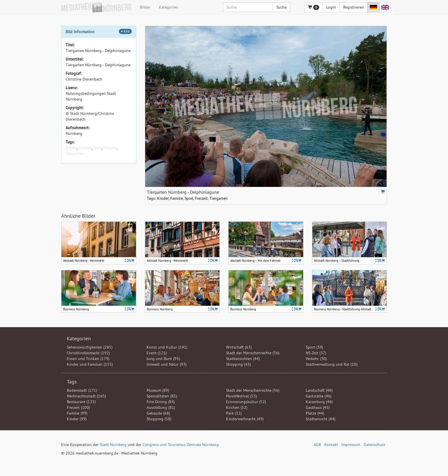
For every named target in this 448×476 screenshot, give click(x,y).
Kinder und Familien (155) (90, 364)
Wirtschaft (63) (239, 347)
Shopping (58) (159, 419)
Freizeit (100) (78, 407)
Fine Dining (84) (161, 402)
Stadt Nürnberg (113, 445)
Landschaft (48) (319, 390)
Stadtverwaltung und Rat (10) (332, 364)
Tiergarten (75, 153)
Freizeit (110, 148)
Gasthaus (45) (318, 407)
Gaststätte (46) (319, 396)
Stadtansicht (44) (321, 419)
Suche (281, 7)
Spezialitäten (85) (162, 396)
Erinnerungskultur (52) (246, 402)
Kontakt (331, 445)
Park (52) (234, 413)
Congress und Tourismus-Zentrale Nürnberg (181, 445)
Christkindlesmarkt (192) (88, 353)
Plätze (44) (315, 413)
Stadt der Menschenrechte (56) (253, 353)
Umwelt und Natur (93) (167, 364)
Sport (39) (314, 347)
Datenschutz (374, 445)
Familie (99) (77, 413)
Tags (72, 382)
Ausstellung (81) (161, 407)
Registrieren (354, 7)
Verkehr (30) (316, 359)
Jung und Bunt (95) (163, 359)
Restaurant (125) (81, 402)
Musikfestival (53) (241, 396)
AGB (317, 445)
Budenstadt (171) (82, 390)
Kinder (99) (77, 419)
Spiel (97, 148)
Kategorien (169, 7)
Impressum (351, 445)
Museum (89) (158, 390)
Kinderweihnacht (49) (245, 419)
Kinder (71, 148)
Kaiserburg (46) (319, 402)
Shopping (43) (238, 364)
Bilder (145, 7)
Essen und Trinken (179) (88, 359)
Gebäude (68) (158, 413)
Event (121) (157, 353)
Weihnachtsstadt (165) (86, 396)
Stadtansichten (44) (243, 359)
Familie (85, 148)
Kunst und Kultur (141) (167, 347)
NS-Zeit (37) (316, 353)
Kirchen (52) (237, 407)
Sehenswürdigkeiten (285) (90, 347)
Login (331, 7)
